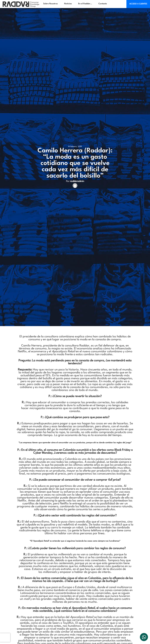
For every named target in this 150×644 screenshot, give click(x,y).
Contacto (103, 4)
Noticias (68, 4)
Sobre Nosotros (50, 4)
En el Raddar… (85, 4)
